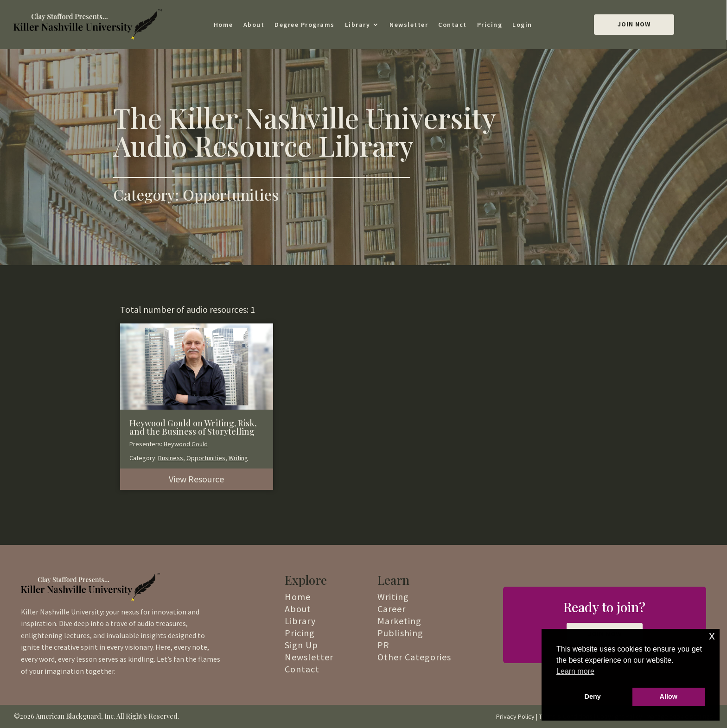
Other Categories (414, 657)
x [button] (712, 636)
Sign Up (301, 645)
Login (522, 25)
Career (392, 609)
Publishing (400, 633)
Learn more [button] (575, 671)
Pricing (490, 25)
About (254, 25)
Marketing (399, 621)
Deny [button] (593, 696)
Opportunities (206, 458)
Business (171, 458)
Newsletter (409, 25)
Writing (238, 458)
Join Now (634, 24)
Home (223, 25)
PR (383, 645)
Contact (453, 25)
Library (358, 25)
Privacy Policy (515, 716)
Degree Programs (305, 25)
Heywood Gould (186, 444)
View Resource (196, 479)
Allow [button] (669, 696)
